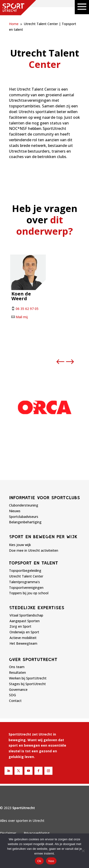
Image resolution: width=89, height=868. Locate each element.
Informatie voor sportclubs (44, 498)
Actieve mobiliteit (23, 638)
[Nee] (83, 851)
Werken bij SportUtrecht (28, 678)
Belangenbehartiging (25, 522)
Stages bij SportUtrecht (27, 684)
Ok (39, 861)
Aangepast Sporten (25, 621)
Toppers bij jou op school (29, 593)
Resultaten (17, 672)
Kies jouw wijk (20, 545)
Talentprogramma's (24, 582)
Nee (51, 861)
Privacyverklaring (37, 833)
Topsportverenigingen (26, 588)
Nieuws (15, 511)
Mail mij (22, 317)
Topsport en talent (34, 563)
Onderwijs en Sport (24, 632)
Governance (18, 690)
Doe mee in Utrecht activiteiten (34, 550)
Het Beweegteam (23, 643)
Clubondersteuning (24, 505)
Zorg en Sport (20, 626)
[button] (61, 362)
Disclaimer (8, 833)
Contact (15, 701)
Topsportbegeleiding (25, 571)
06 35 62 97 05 (27, 309)
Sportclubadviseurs (24, 517)
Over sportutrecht (33, 659)
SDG (12, 695)
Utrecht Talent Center (26, 576)
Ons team (17, 667)
